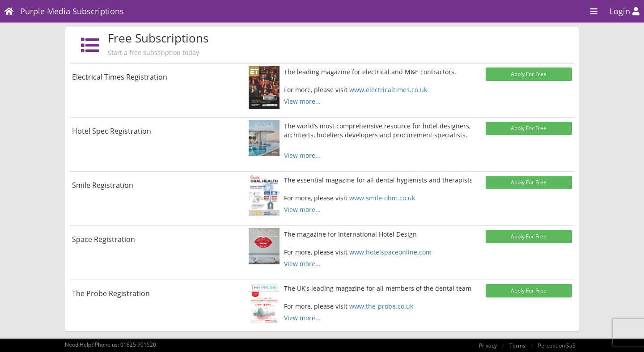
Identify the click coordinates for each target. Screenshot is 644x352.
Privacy (488, 346)
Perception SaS (557, 346)
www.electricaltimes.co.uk (388, 90)
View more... (302, 101)
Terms (517, 346)
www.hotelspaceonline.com (390, 252)
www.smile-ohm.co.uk (382, 198)
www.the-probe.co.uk (381, 306)
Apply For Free (529, 74)
